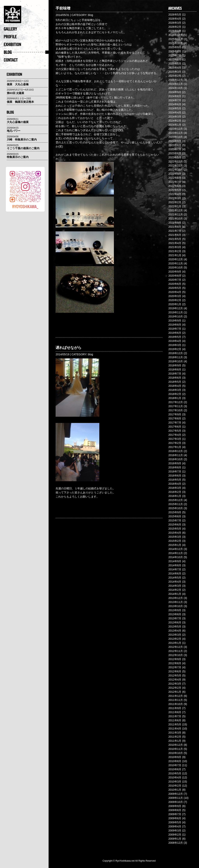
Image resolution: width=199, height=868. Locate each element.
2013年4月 (175, 631)
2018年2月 (175, 394)
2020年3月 (175, 296)
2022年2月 (175, 202)
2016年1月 (175, 496)
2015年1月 (175, 545)
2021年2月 (175, 251)
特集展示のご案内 (18, 157)
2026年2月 (175, 27)
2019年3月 (175, 345)
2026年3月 (175, 23)
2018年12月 (176, 353)
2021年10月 (176, 219)
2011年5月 (175, 724)
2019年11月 (176, 312)
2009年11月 (176, 798)
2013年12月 (176, 598)
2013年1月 (175, 643)
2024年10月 (176, 88)
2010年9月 (175, 757)
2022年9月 (175, 174)
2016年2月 (175, 492)
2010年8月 (175, 761)
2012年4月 (175, 680)
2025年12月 (176, 35)
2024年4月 (175, 112)
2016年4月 (175, 484)
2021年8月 (175, 227)
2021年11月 (176, 214)
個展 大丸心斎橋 (18, 84)
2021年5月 (175, 239)
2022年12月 (176, 161)
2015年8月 (175, 516)
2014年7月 (175, 569)
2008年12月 (176, 843)
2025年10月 (176, 43)
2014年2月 (175, 590)
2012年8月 (175, 663)
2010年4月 (175, 777)
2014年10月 (176, 557)
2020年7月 (175, 280)
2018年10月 (176, 361)
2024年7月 (175, 100)
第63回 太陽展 (15, 93)
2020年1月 (175, 304)
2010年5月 (175, 773)
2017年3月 (175, 439)
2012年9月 (175, 659)
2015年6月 (175, 525)
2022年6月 (175, 186)
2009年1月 (175, 839)
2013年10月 (176, 606)
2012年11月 (176, 651)
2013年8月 (175, 614)
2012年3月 (175, 684)
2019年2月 (175, 349)
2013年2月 (175, 639)
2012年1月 (175, 692)
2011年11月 (176, 700)
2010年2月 (175, 786)
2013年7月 (175, 618)
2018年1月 (175, 398)
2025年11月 (176, 39)
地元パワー (14, 131)
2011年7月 (175, 716)
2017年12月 (176, 402)
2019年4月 (175, 341)
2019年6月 (175, 333)
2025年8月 (175, 51)
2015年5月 (175, 529)
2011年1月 (175, 741)
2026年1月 (175, 31)
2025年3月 (175, 72)
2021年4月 (175, 243)
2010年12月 (176, 745)
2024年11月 (176, 84)
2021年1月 (175, 255)
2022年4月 (175, 194)
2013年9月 (175, 610)
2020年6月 (175, 284)
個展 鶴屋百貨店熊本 (20, 102)
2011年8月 (175, 712)
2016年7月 (175, 471)
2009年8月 (175, 810)
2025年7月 (175, 55)
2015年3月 (175, 537)
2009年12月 (176, 794)
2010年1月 (175, 790)
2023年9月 (175, 141)
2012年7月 (175, 667)
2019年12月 (176, 308)
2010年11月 (176, 749)
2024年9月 (175, 92)
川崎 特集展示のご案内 (22, 139)
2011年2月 (175, 737)
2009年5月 (175, 822)
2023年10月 (176, 137)
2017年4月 (175, 435)
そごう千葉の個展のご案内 (23, 148)
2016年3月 (175, 488)
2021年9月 (175, 223)
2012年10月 (176, 655)
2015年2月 (175, 541)
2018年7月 (175, 374)
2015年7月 (175, 520)
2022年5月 (175, 190)
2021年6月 (175, 235)
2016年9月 (175, 463)
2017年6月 (175, 427)
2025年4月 (175, 68)
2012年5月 (175, 675)
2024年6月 (175, 104)
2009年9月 (175, 806)
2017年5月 (175, 431)
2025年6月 (175, 59)
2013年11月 (176, 602)
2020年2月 (175, 300)
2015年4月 (175, 533)
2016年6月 (175, 476)
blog (90, 15)
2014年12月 (176, 549)
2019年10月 (176, 316)
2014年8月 (175, 565)
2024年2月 (175, 121)
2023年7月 (175, 149)
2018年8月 (175, 370)
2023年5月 (175, 157)
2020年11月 (176, 263)
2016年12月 (176, 451)
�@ (26, 16)
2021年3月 (175, 247)
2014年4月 (175, 582)
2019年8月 (175, 325)
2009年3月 (175, 831)
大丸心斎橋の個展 (18, 122)
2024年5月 (175, 108)
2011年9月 (175, 708)
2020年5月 (175, 288)
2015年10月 (176, 508)
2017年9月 (175, 414)
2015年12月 (176, 500)
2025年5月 (175, 64)
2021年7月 (175, 231)
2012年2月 (175, 688)
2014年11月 (176, 553)
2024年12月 (176, 80)
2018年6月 (175, 378)
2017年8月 (175, 418)
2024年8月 (175, 96)
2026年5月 (175, 15)
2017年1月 (175, 447)
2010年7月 (175, 765)
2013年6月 (175, 622)
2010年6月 (175, 769)
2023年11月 (176, 133)
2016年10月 (176, 459)
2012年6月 (175, 671)
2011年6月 (175, 720)
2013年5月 (175, 627)
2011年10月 (176, 704)
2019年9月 (175, 321)
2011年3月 (175, 733)
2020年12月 (176, 259)
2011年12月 (176, 696)
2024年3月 (175, 117)
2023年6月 (175, 153)
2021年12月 (176, 210)
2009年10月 (176, 802)
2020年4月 (175, 292)
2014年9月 (175, 561)
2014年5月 (175, 578)
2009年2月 (175, 835)
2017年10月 (176, 410)
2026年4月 (175, 19)
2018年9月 (175, 365)
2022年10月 (176, 170)
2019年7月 (175, 329)
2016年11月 (176, 455)
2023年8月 (175, 145)
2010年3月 (175, 782)
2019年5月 (175, 337)
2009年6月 (175, 818)
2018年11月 (176, 357)
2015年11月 (176, 504)
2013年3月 (175, 635)
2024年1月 (175, 125)
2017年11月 (176, 406)
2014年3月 (175, 586)
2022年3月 (175, 198)
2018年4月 (175, 386)
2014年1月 (175, 594)
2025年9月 (175, 47)
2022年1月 (175, 206)
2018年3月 (175, 390)
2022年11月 (176, 166)
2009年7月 (175, 814)
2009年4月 (175, 826)
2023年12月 (176, 129)
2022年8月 (175, 178)
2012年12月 (176, 647)
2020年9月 (175, 272)
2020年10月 (176, 268)
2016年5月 (175, 480)
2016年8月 (175, 467)
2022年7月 (175, 182)
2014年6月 (175, 573)
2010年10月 (176, 753)
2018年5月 (175, 382)
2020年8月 (175, 276)
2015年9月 (175, 512)
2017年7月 (175, 423)
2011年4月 (175, 729)
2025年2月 (175, 76)
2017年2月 (175, 443)
